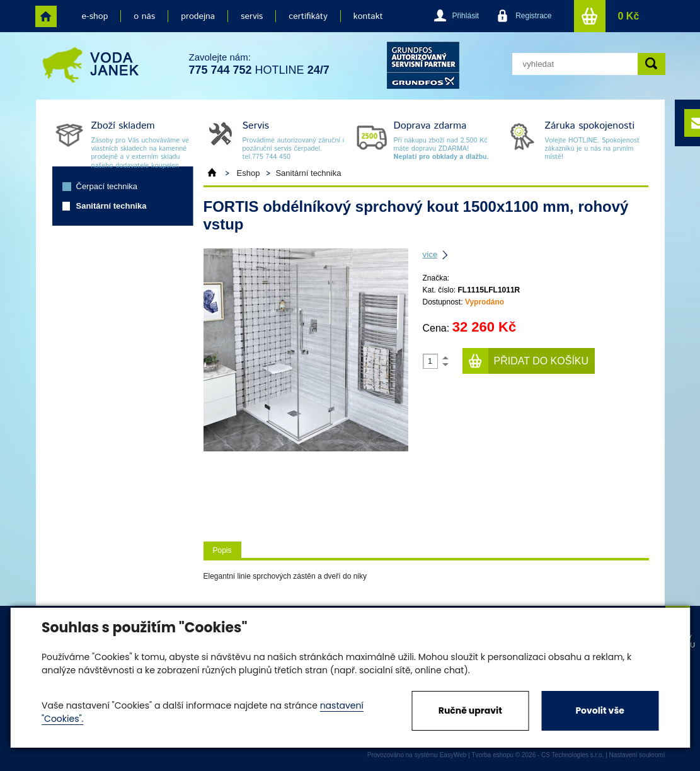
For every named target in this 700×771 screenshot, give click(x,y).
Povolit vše (600, 710)
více (430, 254)
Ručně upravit (470, 710)
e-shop (95, 16)
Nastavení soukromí (637, 755)
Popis (222, 550)
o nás (144, 16)
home (46, 16)
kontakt (368, 16)
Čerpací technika (107, 186)
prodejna (198, 16)
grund (423, 65)
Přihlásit (465, 16)
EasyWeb (453, 755)
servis (252, 16)
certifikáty (308, 16)
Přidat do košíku (542, 361)
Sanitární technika (112, 206)
